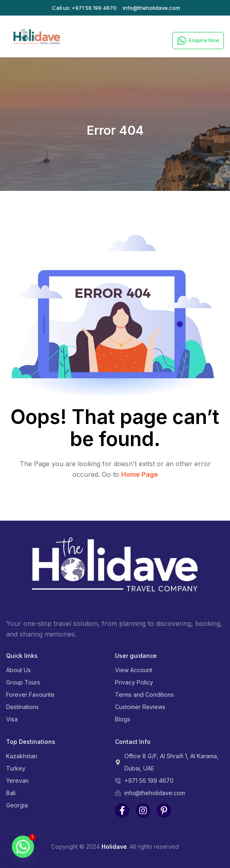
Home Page (140, 474)
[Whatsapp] (23, 847)
